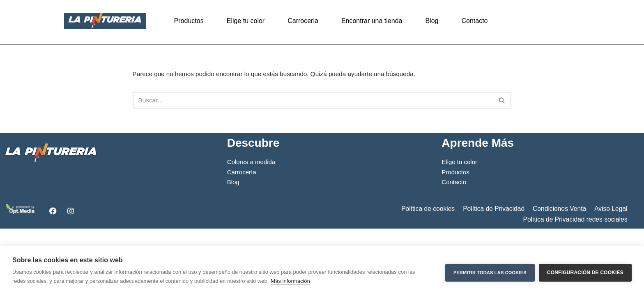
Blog (432, 21)
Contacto (474, 21)
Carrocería (242, 237)
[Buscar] (313, 102)
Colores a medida (252, 226)
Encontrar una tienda (372, 21)
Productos (189, 21)
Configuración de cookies (585, 271)
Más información (290, 281)
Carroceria (303, 21)
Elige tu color (246, 21)
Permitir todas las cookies (490, 271)
